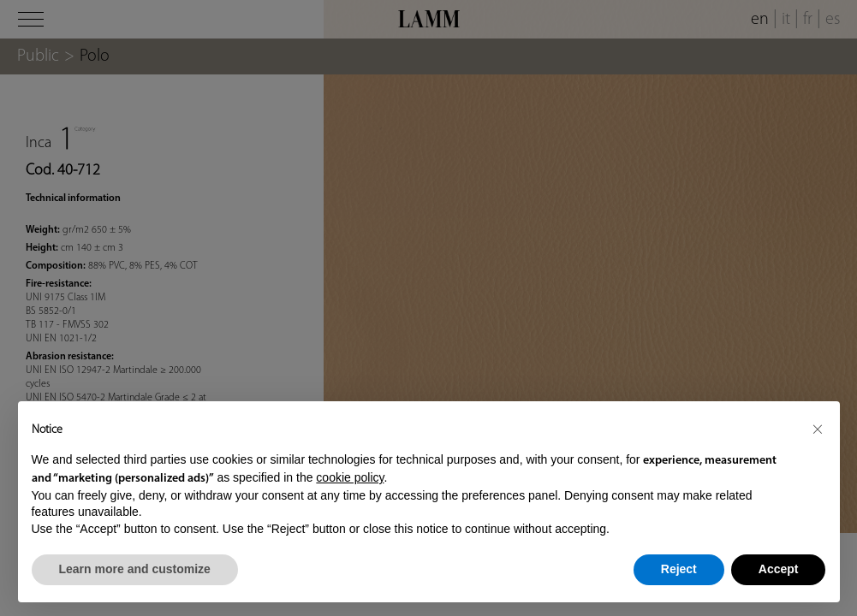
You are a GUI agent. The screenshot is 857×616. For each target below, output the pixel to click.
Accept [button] (779, 569)
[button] (818, 429)
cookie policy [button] (350, 477)
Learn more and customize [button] (135, 569)
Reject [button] (679, 569)
